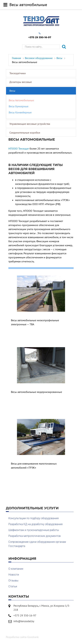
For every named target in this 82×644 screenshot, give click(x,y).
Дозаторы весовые (21, 82)
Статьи (13, 586)
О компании (16, 569)
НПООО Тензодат (19, 149)
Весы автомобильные (21, 100)
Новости (14, 575)
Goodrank (33, 637)
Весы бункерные (19, 106)
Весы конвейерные (20, 112)
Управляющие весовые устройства (30, 124)
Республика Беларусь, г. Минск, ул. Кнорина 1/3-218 (42, 608)
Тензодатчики (18, 73)
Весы (12, 91)
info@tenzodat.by (24, 621)
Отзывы (13, 581)
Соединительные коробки (25, 133)
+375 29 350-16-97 (40, 36)
